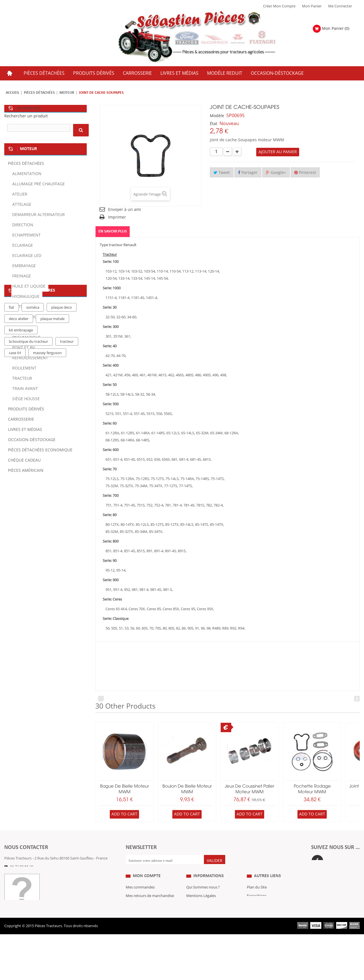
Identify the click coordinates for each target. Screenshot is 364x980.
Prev (101, 699)
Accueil (13, 93)
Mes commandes (140, 900)
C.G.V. (191, 917)
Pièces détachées (39, 93)
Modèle (217, 116)
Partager (248, 173)
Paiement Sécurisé (202, 934)
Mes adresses (137, 917)
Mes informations (141, 925)
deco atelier (19, 530)
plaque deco (62, 519)
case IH (15, 564)
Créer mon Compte (279, 6)
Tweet (222, 173)
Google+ (276, 173)
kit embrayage (21, 541)
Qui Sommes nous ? (203, 900)
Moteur (67, 93)
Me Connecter (340, 6)
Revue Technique (261, 917)
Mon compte (147, 888)
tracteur (67, 553)
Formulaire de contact (29, 875)
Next (357, 699)
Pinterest (305, 173)
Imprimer (117, 217)
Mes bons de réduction (145, 934)
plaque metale (52, 530)
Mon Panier (312, 6)
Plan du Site (257, 900)
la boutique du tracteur (28, 553)
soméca (33, 519)
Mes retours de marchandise (150, 908)
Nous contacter (260, 925)
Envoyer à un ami (125, 210)
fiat (12, 519)
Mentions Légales (201, 908)
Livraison (194, 925)
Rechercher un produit (26, 116)
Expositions (257, 908)
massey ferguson (47, 564)
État (214, 124)
